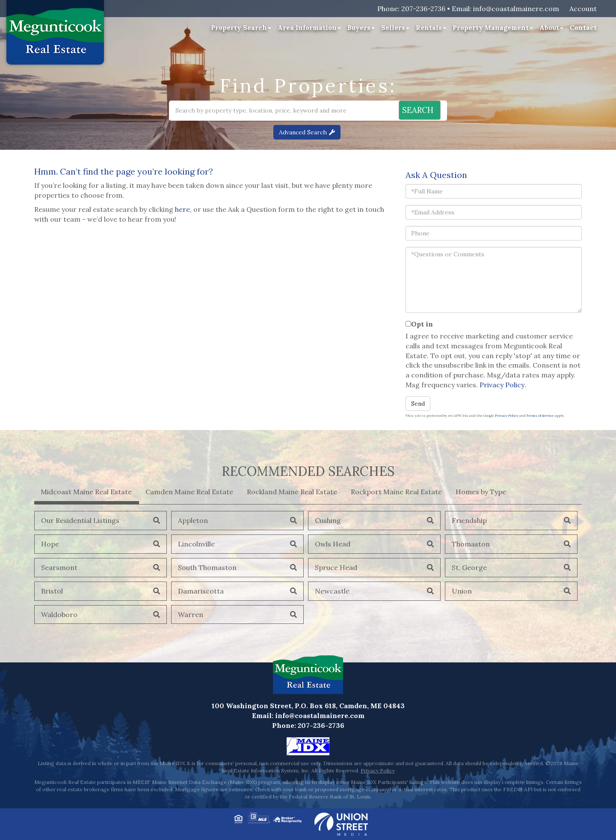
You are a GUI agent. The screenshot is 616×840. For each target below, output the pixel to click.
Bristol (52, 591)
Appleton (193, 520)
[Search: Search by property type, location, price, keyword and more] (262, 111)
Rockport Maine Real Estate (396, 492)
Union (462, 591)
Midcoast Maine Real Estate (86, 492)
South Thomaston (207, 567)
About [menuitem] (551, 28)
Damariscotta (201, 591)
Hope (50, 544)
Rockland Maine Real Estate (292, 492)
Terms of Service (540, 416)
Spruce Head (336, 567)
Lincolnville (196, 544)
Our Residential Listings (80, 520)
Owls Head (333, 544)
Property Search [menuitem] (241, 28)
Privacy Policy (502, 385)
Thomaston (471, 544)
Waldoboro (59, 614)
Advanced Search (303, 132)
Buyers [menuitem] (361, 28)
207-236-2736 (423, 9)
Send (418, 404)
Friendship (469, 520)
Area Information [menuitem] (309, 28)
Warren (191, 614)
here (182, 209)
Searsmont (59, 567)
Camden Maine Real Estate (189, 492)
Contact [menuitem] (583, 28)
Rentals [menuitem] (431, 28)
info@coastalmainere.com (516, 9)
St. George (469, 567)
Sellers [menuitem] (395, 28)
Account (583, 9)
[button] (414, 111)
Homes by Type (481, 492)
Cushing (328, 520)
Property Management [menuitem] (493, 28)
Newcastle (332, 591)
